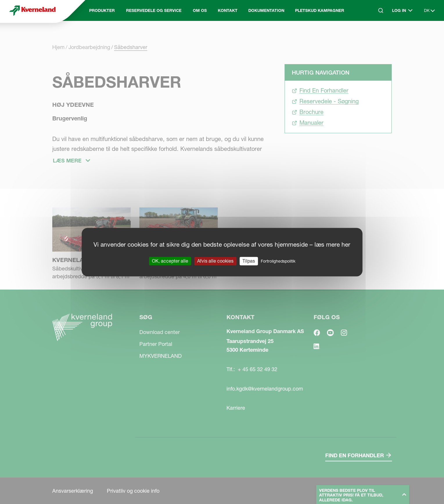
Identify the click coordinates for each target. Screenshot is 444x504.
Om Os (200, 10)
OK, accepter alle (170, 261)
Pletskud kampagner (320, 10)
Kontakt (228, 10)
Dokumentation (266, 10)
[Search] (381, 10)
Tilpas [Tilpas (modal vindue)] (249, 261)
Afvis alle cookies (215, 261)
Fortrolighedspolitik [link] (278, 261)
